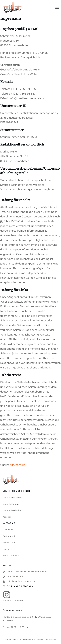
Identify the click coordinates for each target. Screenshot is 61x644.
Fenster (7, 549)
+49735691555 (16, 576)
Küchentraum (9, 542)
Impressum (39, 640)
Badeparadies (10, 536)
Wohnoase (8, 530)
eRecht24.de (17, 465)
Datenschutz (50, 640)
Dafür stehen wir (11, 504)
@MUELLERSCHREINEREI (14, 600)
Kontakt (7, 517)
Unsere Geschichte (12, 510)
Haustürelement (11, 555)
